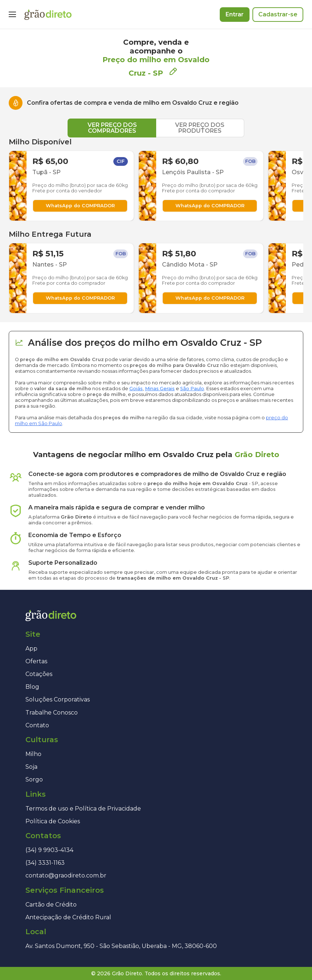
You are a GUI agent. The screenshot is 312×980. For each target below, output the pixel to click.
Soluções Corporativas (58, 699)
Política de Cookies (53, 821)
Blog (32, 687)
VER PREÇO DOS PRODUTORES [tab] (200, 128)
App (31, 649)
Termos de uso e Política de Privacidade (83, 809)
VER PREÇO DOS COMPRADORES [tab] (112, 128)
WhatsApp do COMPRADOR (80, 206)
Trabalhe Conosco (52, 713)
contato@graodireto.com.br (66, 875)
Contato (37, 725)
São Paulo (192, 389)
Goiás (136, 389)
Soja (31, 767)
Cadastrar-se (278, 14)
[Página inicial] (48, 15)
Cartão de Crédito (51, 905)
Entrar (235, 14)
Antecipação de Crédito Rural (68, 917)
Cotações (39, 674)
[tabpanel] (156, 225)
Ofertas (36, 661)
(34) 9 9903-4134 (49, 850)
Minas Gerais (160, 389)
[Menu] (12, 15)
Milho (33, 754)
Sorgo (34, 779)
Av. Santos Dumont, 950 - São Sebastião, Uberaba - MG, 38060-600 (121, 946)
